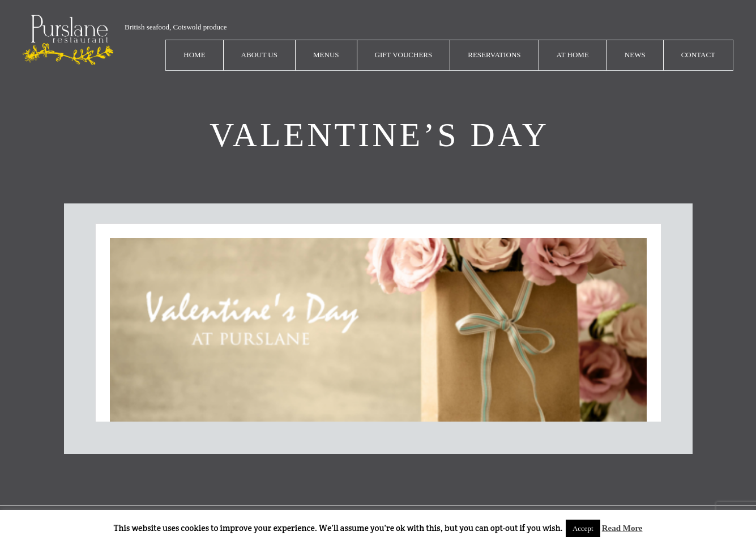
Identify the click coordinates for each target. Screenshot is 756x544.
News (635, 55)
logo (68, 40)
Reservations (494, 55)
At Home (573, 55)
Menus (326, 55)
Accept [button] (583, 528)
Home (194, 55)
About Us (259, 55)
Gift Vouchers (404, 55)
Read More (622, 528)
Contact (698, 55)
